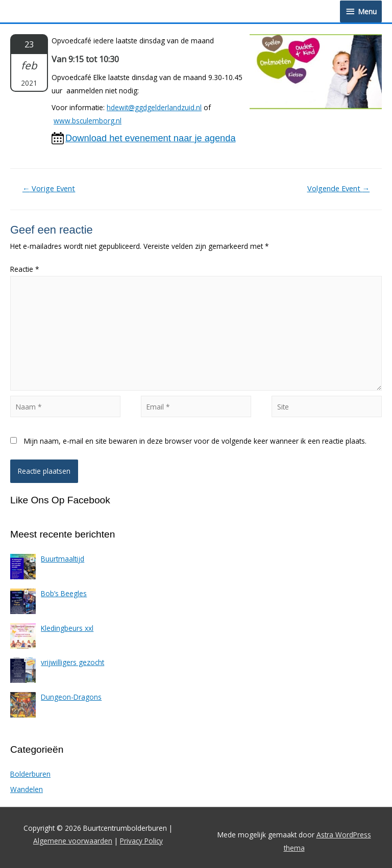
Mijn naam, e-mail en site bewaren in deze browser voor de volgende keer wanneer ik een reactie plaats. (195, 441)
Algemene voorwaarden (73, 841)
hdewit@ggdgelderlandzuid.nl (154, 107)
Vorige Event (49, 188)
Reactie (25, 269)
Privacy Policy (141, 841)
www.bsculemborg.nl (88, 121)
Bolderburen (30, 774)
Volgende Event (339, 188)
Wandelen (27, 789)
